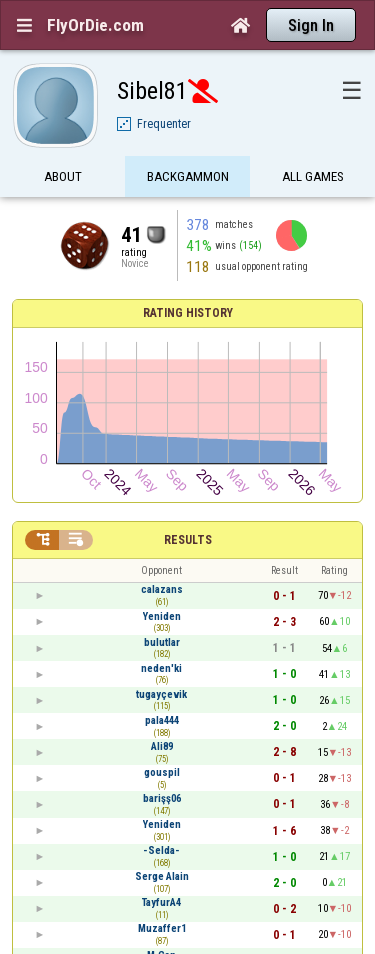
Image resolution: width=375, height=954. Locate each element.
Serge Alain (162, 876)
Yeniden (162, 616)
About (63, 177)
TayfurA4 (161, 902)
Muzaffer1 (162, 928)
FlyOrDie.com (95, 25)
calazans (162, 589)
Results (188, 540)
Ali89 (162, 746)
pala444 (162, 720)
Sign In (311, 25)
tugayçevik (161, 694)
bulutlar (162, 642)
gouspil (162, 772)
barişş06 (162, 798)
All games (313, 177)
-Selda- (161, 850)
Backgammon (188, 177)
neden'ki (161, 668)
